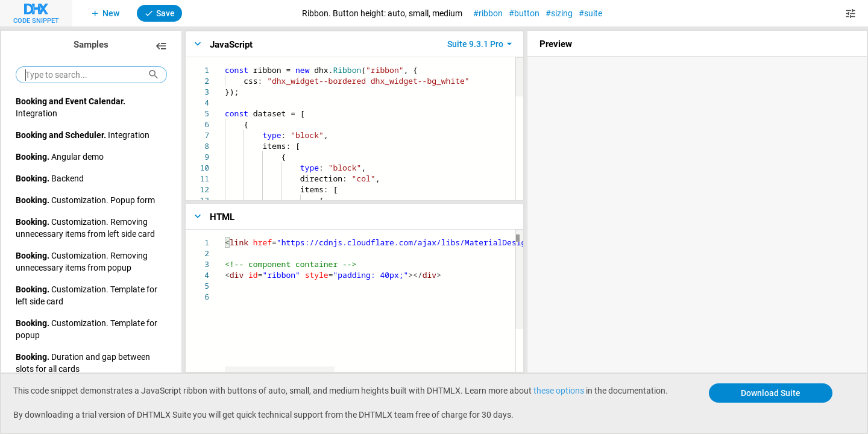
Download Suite (771, 393)
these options (559, 390)
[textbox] (225, 65)
